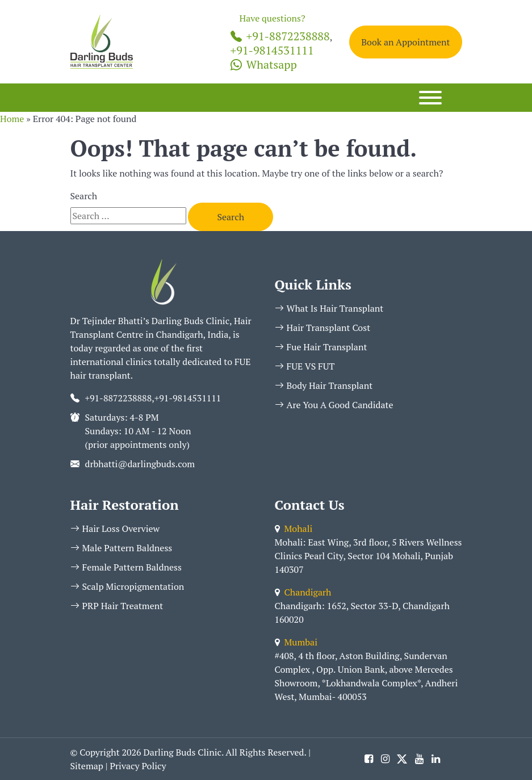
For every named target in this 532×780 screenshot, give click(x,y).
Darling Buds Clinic (183, 752)
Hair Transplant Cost (323, 328)
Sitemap (87, 766)
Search (84, 196)
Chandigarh (303, 592)
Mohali (294, 529)
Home (12, 119)
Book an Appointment (405, 42)
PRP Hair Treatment (117, 606)
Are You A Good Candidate (334, 405)
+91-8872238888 (280, 36)
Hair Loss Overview (115, 529)
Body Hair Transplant (324, 385)
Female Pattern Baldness (126, 567)
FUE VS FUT (305, 366)
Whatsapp (264, 64)
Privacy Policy (138, 766)
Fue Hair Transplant (321, 347)
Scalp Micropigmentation (127, 586)
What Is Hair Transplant (329, 308)
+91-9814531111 (272, 50)
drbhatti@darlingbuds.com (140, 464)
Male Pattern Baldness (122, 548)
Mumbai (296, 642)
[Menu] (430, 98)
